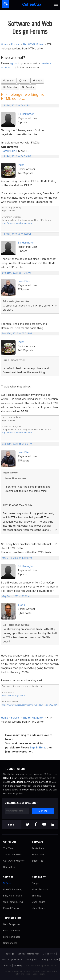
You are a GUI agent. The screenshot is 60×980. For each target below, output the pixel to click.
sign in (14, 63)
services (44, 782)
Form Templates (12, 937)
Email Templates (12, 930)
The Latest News (12, 855)
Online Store (49, 954)
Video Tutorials (40, 889)
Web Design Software (12, 960)
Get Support (32, 960)
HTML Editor (10, 778)
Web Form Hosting (13, 902)
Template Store (12, 918)
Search (9, 81)
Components (10, 943)
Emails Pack (38, 848)
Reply (37, 81)
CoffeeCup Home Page (28, 954)
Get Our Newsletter (14, 861)
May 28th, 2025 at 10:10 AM (17, 596)
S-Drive (7, 883)
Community (39, 877)
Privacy (7, 965)
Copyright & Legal (49, 960)
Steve (21, 605)
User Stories (39, 908)
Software (38, 842)
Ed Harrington (26, 114)
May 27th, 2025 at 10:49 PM (17, 558)
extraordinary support (33, 790)
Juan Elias (24, 281)
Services (8, 877)
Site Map (18, 965)
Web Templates (12, 924)
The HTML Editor (33, 44)
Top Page (10, 954)
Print (23, 81)
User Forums (39, 902)
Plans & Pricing (11, 908)
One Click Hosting (13, 889)
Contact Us (9, 867)
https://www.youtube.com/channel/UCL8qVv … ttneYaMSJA (29, 705)
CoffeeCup (10, 842)
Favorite (28, 87)
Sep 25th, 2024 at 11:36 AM (16, 273)
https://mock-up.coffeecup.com (17, 223)
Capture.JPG (9, 151)
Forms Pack (38, 855)
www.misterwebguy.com (14, 696)
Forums (15, 44)
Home (4, 44)
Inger (21, 165)
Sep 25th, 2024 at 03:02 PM (17, 334)
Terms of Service (32, 974)
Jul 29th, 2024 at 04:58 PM (16, 156)
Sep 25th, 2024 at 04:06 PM (17, 444)
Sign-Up (43, 811)
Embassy (37, 896)
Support (36, 883)
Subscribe (10, 87)
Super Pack (38, 861)
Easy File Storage (13, 896)
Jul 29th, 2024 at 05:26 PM (16, 234)
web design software (22, 782)
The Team (9, 848)
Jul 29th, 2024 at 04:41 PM (16, 106)
